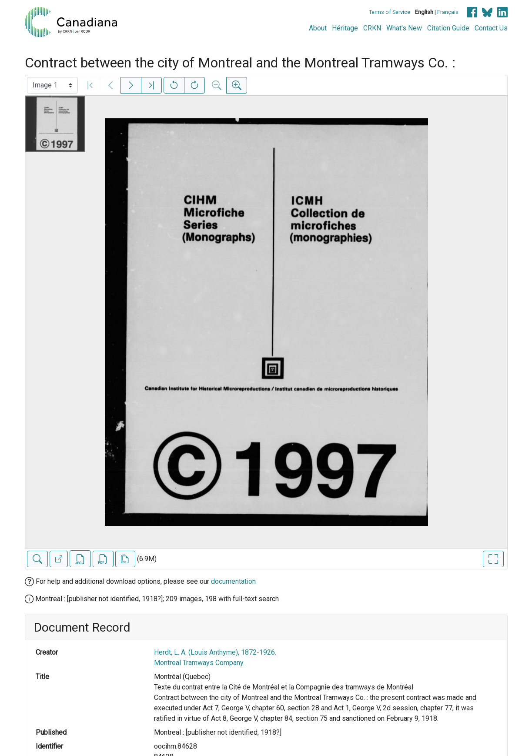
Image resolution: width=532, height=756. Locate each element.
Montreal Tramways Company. (199, 663)
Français (448, 12)
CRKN (372, 28)
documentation (233, 581)
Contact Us (491, 28)
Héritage (345, 28)
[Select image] (52, 85)
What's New (404, 28)
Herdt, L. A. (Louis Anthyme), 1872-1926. (215, 652)
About (318, 28)
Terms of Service (390, 12)
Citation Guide (448, 28)
